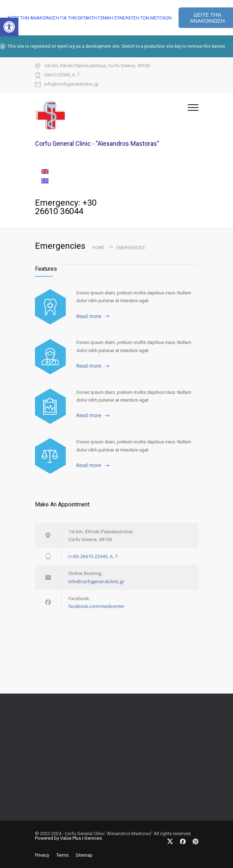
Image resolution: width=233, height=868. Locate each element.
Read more (89, 316)
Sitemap (84, 855)
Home (98, 248)
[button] (9, 27)
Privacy (42, 855)
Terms (62, 855)
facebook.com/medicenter (97, 606)
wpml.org (66, 46)
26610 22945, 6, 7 (62, 75)
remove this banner (206, 46)
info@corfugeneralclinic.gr (71, 84)
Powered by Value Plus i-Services (68, 838)
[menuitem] (117, 172)
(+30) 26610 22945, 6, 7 (93, 556)
